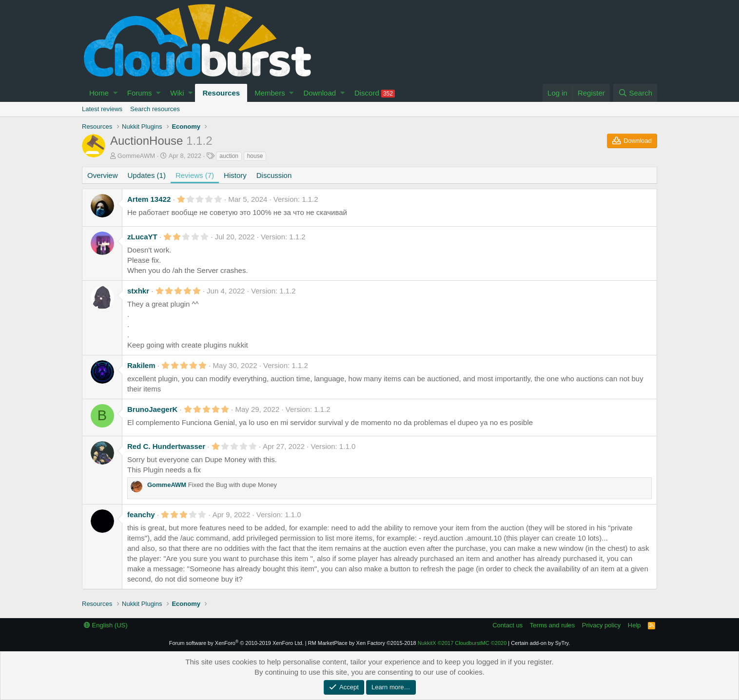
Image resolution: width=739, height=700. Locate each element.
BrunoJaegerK (152, 409)
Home (99, 93)
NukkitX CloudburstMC (462, 643)
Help (634, 625)
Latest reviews (102, 109)
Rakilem (141, 365)
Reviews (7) (195, 175)
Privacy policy (601, 625)
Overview (103, 175)
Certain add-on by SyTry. (540, 643)
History (235, 175)
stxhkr (138, 291)
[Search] (635, 93)
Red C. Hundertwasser (166, 446)
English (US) (106, 625)
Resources (221, 93)
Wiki (177, 93)
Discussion (274, 175)
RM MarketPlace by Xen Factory (362, 643)
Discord (375, 93)
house (255, 156)
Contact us (507, 625)
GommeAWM (136, 156)
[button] (115, 93)
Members (270, 93)
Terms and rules (552, 625)
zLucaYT (142, 237)
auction (229, 156)
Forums (140, 93)
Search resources (155, 109)
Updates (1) (147, 175)
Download (320, 93)
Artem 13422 (149, 199)
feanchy (141, 515)
